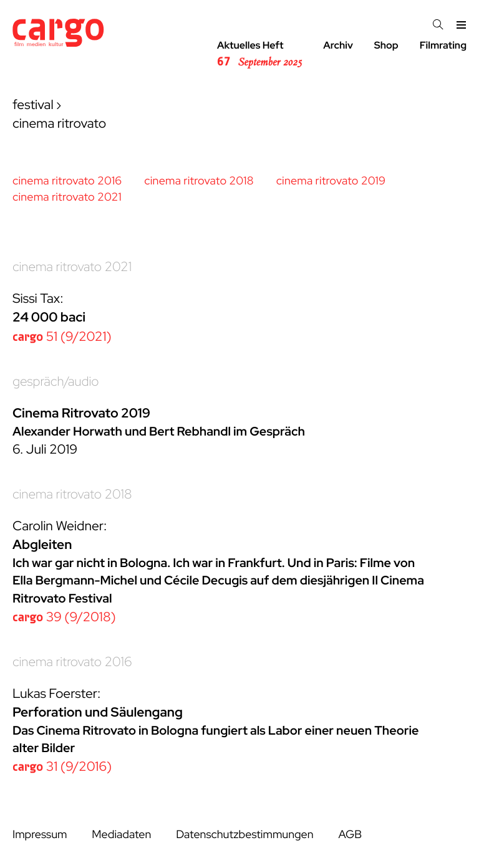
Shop (386, 45)
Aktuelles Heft (259, 54)
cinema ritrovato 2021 (67, 197)
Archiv (338, 45)
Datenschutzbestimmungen (244, 835)
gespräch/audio (56, 382)
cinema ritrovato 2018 (199, 181)
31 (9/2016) (62, 767)
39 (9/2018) (64, 617)
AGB (350, 835)
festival (33, 105)
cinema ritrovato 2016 (67, 181)
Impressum (40, 835)
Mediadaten (121, 835)
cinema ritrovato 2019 (331, 181)
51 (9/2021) (62, 337)
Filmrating (443, 45)
